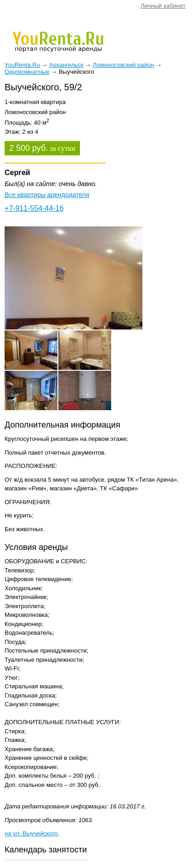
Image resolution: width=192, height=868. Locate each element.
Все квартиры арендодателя (47, 195)
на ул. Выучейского (31, 833)
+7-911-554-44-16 (34, 208)
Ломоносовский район (123, 65)
